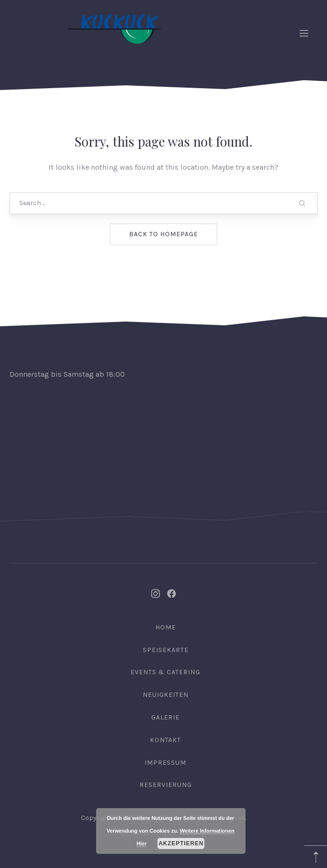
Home (166, 627)
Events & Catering (165, 672)
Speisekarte (166, 650)
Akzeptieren (181, 843)
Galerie (165, 717)
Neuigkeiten (166, 695)
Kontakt (165, 740)
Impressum (165, 763)
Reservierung (166, 785)
